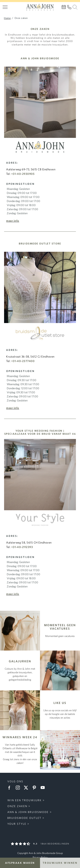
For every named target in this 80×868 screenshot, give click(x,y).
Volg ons (15, 781)
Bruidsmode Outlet (24, 818)
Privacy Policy (40, 857)
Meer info (13, 221)
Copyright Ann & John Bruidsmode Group (40, 853)
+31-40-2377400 (23, 361)
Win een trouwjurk (25, 800)
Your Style (17, 824)
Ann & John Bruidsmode (28, 812)
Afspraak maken (20, 863)
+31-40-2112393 (22, 547)
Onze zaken (17, 806)
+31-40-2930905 (23, 174)
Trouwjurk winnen (60, 863)
